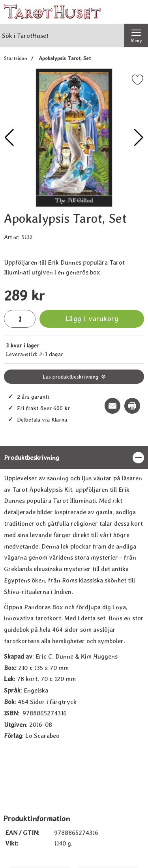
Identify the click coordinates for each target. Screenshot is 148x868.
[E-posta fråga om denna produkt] (112, 406)
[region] (74, 458)
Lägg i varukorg (92, 318)
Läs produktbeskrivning (70, 377)
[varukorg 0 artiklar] (136, 12)
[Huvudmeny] (136, 35)
